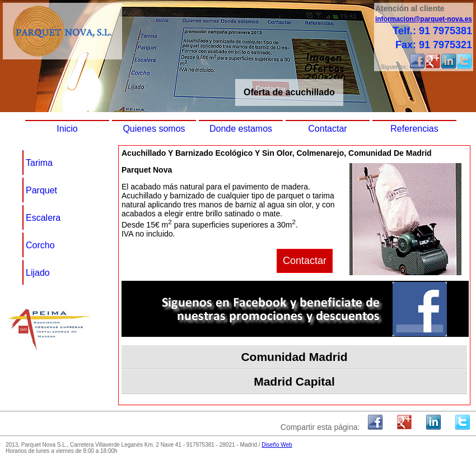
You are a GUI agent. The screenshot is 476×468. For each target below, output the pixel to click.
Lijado (38, 273)
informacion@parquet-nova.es (424, 19)
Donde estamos (241, 129)
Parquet (41, 190)
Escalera (43, 218)
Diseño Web (277, 445)
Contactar (327, 129)
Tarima (39, 163)
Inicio (67, 129)
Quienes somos (154, 129)
